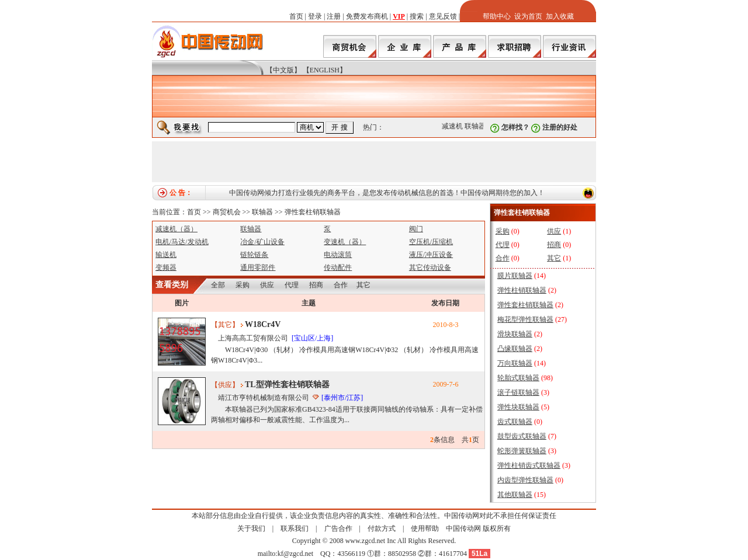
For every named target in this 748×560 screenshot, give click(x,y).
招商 (316, 285)
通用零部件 (258, 267)
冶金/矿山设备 (262, 242)
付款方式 (382, 528)
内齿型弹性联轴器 (525, 480)
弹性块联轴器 (518, 407)
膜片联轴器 (515, 276)
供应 (267, 285)
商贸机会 (227, 212)
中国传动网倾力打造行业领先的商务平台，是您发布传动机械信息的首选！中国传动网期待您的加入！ (387, 193)
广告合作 (338, 528)
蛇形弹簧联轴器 (522, 451)
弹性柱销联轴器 (522, 290)
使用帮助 (425, 528)
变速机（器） (345, 242)
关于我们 (251, 528)
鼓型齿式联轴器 (522, 436)
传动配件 (338, 267)
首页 (296, 16)
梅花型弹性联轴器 (525, 319)
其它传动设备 (430, 267)
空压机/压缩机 (431, 242)
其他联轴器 (515, 495)
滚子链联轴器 (518, 392)
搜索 (417, 16)
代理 (292, 285)
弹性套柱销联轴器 (313, 212)
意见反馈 (443, 16)
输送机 (166, 255)
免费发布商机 (367, 16)
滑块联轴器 (515, 334)
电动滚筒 (338, 255)
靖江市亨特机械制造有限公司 (264, 398)
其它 (363, 285)
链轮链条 (254, 255)
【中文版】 (283, 70)
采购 (243, 285)
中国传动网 (463, 528)
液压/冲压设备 (431, 255)
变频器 (166, 267)
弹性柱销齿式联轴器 (529, 465)
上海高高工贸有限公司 (253, 338)
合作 (341, 285)
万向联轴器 (515, 363)
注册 (334, 16)
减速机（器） (176, 229)
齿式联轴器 (515, 422)
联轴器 (477, 126)
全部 (218, 285)
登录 (315, 16)
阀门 (416, 229)
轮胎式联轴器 (518, 378)
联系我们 (295, 528)
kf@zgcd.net (295, 554)
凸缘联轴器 (515, 349)
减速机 (454, 126)
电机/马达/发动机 (182, 242)
